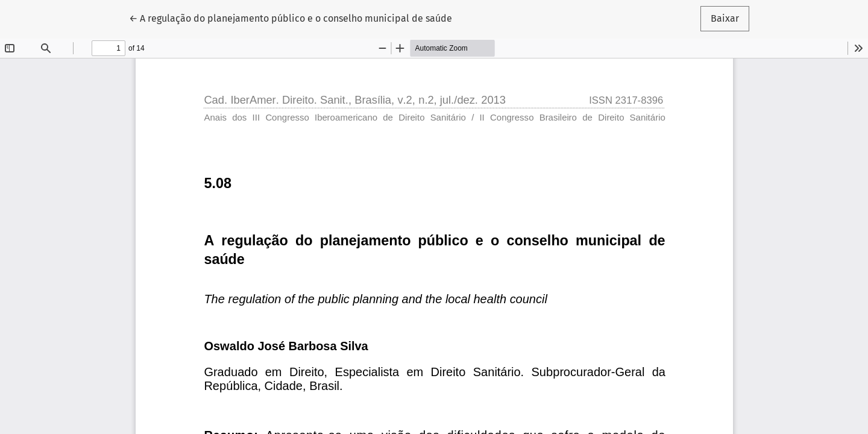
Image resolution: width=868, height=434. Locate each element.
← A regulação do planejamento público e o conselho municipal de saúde (291, 17)
